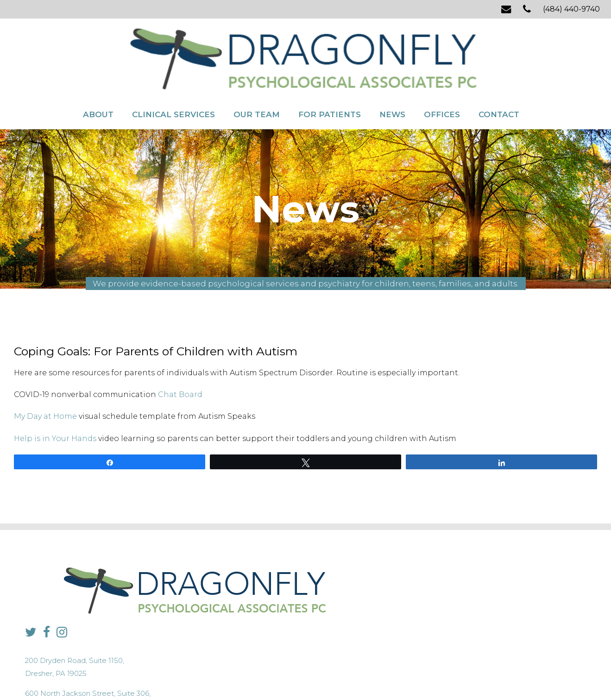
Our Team (257, 78)
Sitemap (284, 675)
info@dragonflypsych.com (456, 611)
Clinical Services (173, 78)
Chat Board (180, 361)
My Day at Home (45, 382)
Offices (442, 78)
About (98, 78)
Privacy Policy (250, 675)
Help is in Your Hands (55, 404)
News (392, 78)
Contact (499, 78)
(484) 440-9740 (571, 9)
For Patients (330, 78)
